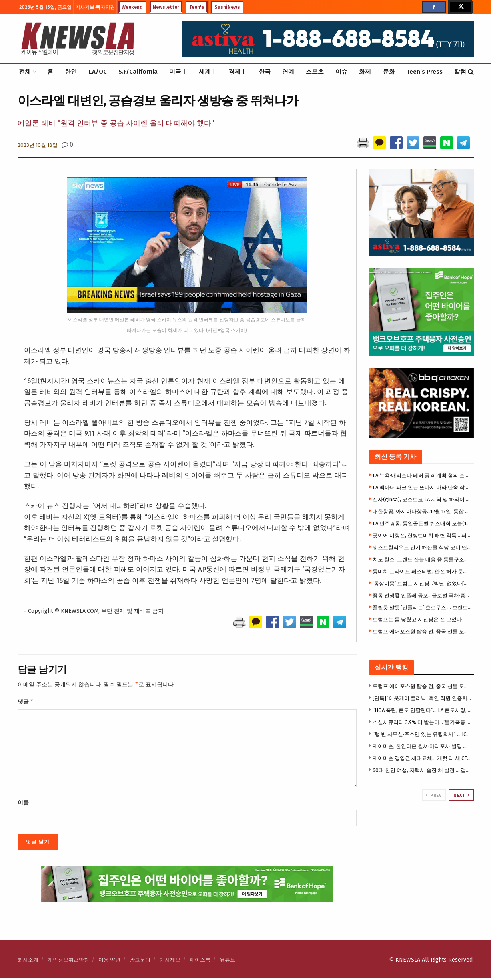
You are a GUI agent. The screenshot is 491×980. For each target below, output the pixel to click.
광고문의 (140, 961)
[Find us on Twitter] (460, 7)
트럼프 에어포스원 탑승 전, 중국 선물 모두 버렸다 (422, 631)
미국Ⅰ (178, 72)
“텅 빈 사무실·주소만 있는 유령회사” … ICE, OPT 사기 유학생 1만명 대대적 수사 (422, 734)
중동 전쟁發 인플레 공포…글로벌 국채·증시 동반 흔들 (422, 595)
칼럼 (460, 72)
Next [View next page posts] (461, 795)
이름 (23, 804)
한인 (71, 72)
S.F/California (138, 72)
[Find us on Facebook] (434, 7)
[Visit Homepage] (78, 39)
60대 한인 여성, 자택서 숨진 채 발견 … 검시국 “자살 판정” (422, 770)
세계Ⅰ (208, 72)
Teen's (197, 7)
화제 (365, 72)
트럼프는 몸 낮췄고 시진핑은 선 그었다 (417, 619)
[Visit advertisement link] (421, 831)
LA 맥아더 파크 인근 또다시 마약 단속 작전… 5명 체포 (422, 487)
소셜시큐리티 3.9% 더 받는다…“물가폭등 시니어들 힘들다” (422, 722)
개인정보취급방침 (68, 961)
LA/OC (98, 72)
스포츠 (315, 72)
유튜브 (227, 961)
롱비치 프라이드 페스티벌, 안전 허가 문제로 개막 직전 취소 (422, 571)
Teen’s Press (425, 72)
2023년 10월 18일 (38, 145)
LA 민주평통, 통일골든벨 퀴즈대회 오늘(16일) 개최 (422, 523)
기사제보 (170, 961)
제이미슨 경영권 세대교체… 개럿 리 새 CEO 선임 (422, 758)
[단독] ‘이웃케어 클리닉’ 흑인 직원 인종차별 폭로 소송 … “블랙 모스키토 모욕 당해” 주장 (422, 698)
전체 (25, 72)
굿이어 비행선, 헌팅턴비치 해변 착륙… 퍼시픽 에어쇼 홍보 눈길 (422, 535)
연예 (288, 72)
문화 (389, 72)
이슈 (341, 72)
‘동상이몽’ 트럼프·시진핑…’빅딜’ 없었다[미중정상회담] (422, 583)
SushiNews (227, 7)
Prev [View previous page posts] (434, 795)
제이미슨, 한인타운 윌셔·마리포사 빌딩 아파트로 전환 (422, 746)
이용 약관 (109, 961)
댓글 (26, 703)
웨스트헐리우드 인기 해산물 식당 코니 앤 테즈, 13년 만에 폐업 (422, 547)
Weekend (132, 7)
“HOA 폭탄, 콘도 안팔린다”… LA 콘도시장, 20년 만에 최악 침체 (422, 710)
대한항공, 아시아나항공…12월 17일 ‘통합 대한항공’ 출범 (422, 511)
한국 (265, 72)
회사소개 (28, 961)
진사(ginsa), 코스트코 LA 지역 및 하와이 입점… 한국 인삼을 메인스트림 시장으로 (422, 499)
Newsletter (166, 7)
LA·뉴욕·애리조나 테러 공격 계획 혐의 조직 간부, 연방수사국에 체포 (422, 475)
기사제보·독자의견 (95, 7)
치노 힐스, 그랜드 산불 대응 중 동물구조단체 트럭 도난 (422, 559)
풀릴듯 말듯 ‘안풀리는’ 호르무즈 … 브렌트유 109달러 (422, 607)
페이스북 (200, 961)
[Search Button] (471, 72)
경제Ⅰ (237, 72)
